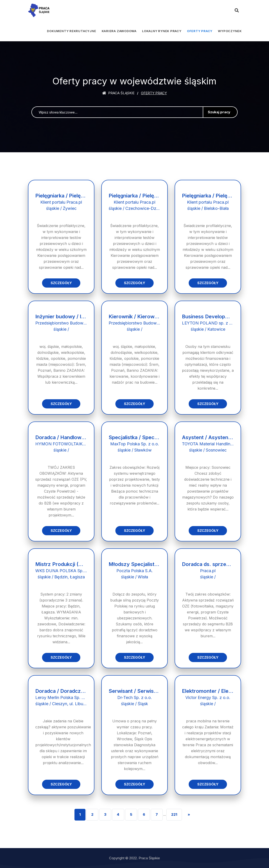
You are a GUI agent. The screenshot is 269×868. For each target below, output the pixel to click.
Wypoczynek (230, 31)
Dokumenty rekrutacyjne (71, 31)
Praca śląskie (118, 93)
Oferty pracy (200, 31)
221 (174, 814)
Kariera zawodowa (119, 31)
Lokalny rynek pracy (162, 31)
